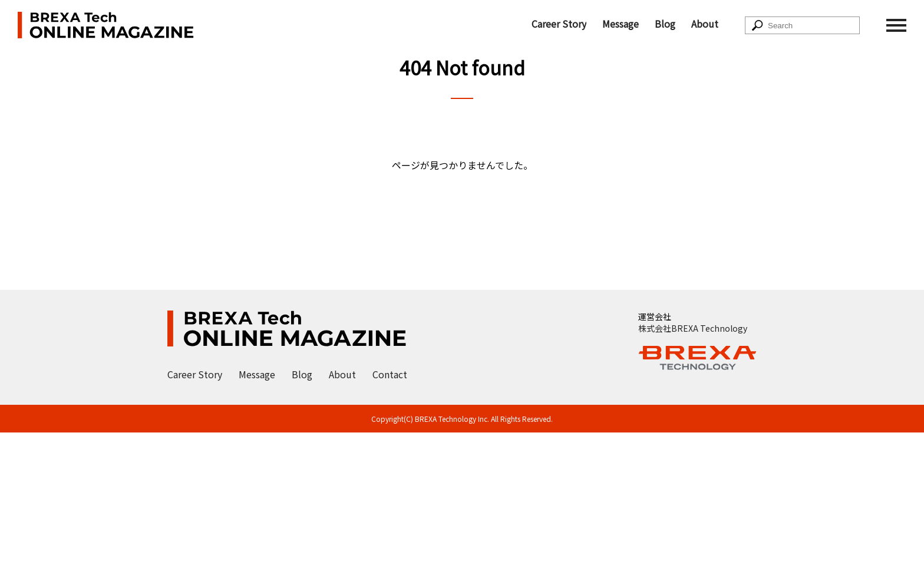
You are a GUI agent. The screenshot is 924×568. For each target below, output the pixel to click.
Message (621, 24)
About (705, 24)
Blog (665, 24)
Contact (390, 374)
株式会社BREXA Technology (693, 328)
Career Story (559, 24)
